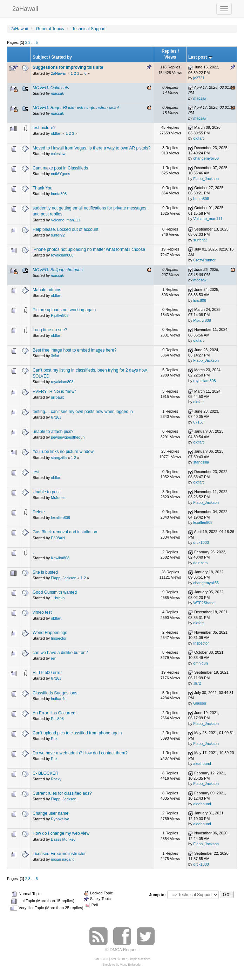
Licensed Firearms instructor (59, 854)
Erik (54, 739)
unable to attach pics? (53, 432)
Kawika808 (60, 558)
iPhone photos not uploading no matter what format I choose (89, 249)
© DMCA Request (122, 950)
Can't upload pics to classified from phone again (77, 733)
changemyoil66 (206, 158)
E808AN (58, 538)
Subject (40, 57)
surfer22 (58, 235)
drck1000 (201, 542)
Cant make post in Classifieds (60, 168)
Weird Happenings (50, 633)
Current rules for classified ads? (62, 793)
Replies (169, 51)
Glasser (200, 703)
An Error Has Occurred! (55, 713)
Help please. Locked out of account (65, 229)
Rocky (56, 779)
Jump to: (157, 895)
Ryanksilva (60, 819)
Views (170, 57)
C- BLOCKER (45, 773)
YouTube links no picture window (63, 452)
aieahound (202, 764)
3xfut (55, 356)
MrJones (58, 498)
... (34, 42)
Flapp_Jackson (206, 179)
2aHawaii (25, 8)
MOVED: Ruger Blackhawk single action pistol (76, 108)
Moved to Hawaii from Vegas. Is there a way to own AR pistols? (91, 148)
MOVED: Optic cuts (51, 88)
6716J (56, 417)
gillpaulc (58, 397)
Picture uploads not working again (64, 310)
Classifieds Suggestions (55, 693)
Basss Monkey (63, 839)
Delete (39, 512)
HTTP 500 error (47, 673)
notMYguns (60, 174)
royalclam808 (62, 255)
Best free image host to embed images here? (74, 350)
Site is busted (45, 572)
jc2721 (199, 78)
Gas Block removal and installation (65, 532)
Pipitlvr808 (60, 315)
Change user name (50, 813)
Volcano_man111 (65, 220)
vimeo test (42, 612)
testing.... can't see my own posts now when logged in (83, 412)
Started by (62, 57)
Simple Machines (140, 959)
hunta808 (59, 194)
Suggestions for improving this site (68, 67)
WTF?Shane (204, 603)
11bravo (58, 598)
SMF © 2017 (119, 959)
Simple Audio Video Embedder (122, 965)
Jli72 (197, 683)
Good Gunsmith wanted (55, 592)
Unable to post (46, 492)
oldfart (56, 133)
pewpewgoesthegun (68, 437)
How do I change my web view (61, 833)
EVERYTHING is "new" (54, 392)
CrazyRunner (204, 260)
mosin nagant (62, 859)
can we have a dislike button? (60, 653)
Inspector (59, 638)
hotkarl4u (59, 699)
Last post (200, 57)
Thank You (43, 188)
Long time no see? (50, 330)
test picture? (44, 128)
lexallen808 (60, 518)
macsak (57, 93)
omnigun (200, 663)
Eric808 (200, 300)
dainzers (200, 563)
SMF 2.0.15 (101, 959)
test (36, 472)
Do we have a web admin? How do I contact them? (80, 753)
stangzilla (59, 458)
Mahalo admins (47, 290)
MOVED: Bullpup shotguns (58, 270)
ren (54, 658)
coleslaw (58, 154)
